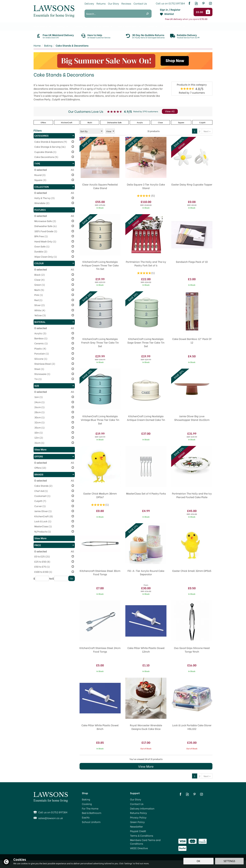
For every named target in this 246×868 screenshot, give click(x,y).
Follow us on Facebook (189, 3)
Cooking (87, 804)
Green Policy (137, 822)
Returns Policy (139, 813)
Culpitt (202, 122)
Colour (54, 263)
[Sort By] (91, 131)
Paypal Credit (138, 831)
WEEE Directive (139, 848)
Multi (90, 122)
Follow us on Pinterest (203, 3)
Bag (209, 12)
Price (54, 545)
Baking (86, 799)
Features (54, 210)
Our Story (136, 799)
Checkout (200, 12)
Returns (101, 3)
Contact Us (137, 804)
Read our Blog (196, 3)
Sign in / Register (170, 10)
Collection (54, 187)
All (72, 170)
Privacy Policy (138, 817)
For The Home (90, 808)
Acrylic (140, 122)
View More (146, 766)
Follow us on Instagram (210, 3)
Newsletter (136, 826)
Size (54, 386)
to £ (52, 578)
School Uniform (91, 822)
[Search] (114, 14)
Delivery (89, 3)
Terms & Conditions (142, 836)
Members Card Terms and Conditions (145, 842)
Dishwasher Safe (114, 122)
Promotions (40, 26)
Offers (54, 456)
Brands (54, 474)
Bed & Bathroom (92, 813)
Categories (54, 135)
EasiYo (86, 817)
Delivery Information (142, 808)
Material (54, 322)
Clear (160, 122)
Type (54, 163)
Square (181, 122)
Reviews (126, 3)
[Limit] (110, 131)
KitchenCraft (67, 122)
